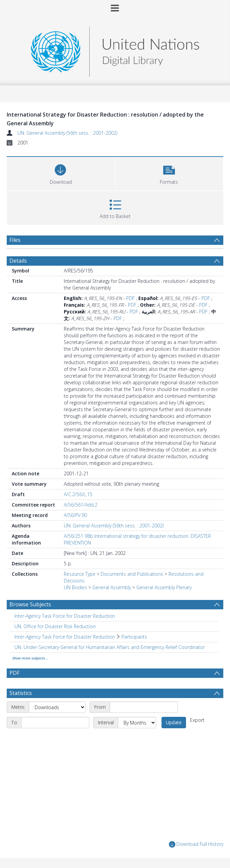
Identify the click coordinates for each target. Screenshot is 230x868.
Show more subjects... (30, 658)
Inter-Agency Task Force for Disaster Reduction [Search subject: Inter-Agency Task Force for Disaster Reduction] (65, 616)
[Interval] (137, 723)
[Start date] (144, 707)
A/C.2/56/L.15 (78, 494)
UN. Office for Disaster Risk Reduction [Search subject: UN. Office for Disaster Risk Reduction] (55, 626)
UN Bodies (75, 587)
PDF (130, 298)
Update (174, 722)
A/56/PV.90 (75, 515)
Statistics (21, 693)
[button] (169, 173)
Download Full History (196, 844)
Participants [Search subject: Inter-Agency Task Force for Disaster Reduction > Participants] (134, 637)
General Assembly (112, 587)
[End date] (55, 723)
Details (18, 261)
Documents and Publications (132, 574)
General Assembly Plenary (164, 587)
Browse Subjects (30, 604)
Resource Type (80, 574)
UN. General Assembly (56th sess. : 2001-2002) (67, 133)
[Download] (61, 173)
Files (15, 240)
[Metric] (57, 707)
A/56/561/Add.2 (81, 505)
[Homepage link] (115, 50)
